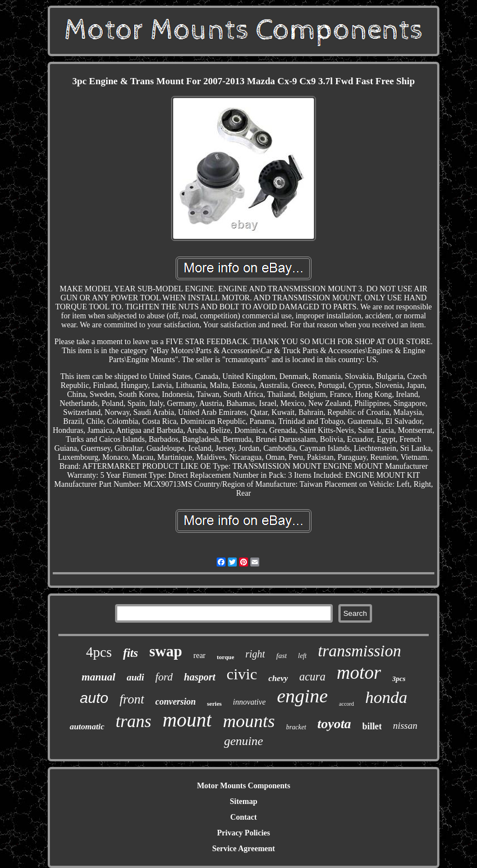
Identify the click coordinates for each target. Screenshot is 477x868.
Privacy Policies (244, 833)
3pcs (399, 679)
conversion (176, 702)
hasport (200, 677)
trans (134, 721)
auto (94, 698)
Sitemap (243, 801)
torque (225, 657)
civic (242, 674)
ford (164, 677)
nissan (405, 726)
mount (187, 720)
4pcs (99, 652)
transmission (359, 651)
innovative (249, 702)
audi (136, 677)
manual (98, 677)
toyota (334, 724)
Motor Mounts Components (244, 786)
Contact (243, 817)
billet (372, 726)
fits (130, 653)
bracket (296, 727)
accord (347, 704)
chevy (278, 678)
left (302, 656)
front (132, 699)
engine (302, 696)
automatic (87, 727)
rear (200, 655)
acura (312, 677)
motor (359, 673)
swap (166, 651)
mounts (249, 721)
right (255, 654)
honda (386, 697)
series (214, 703)
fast (281, 655)
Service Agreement (244, 849)
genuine (244, 741)
